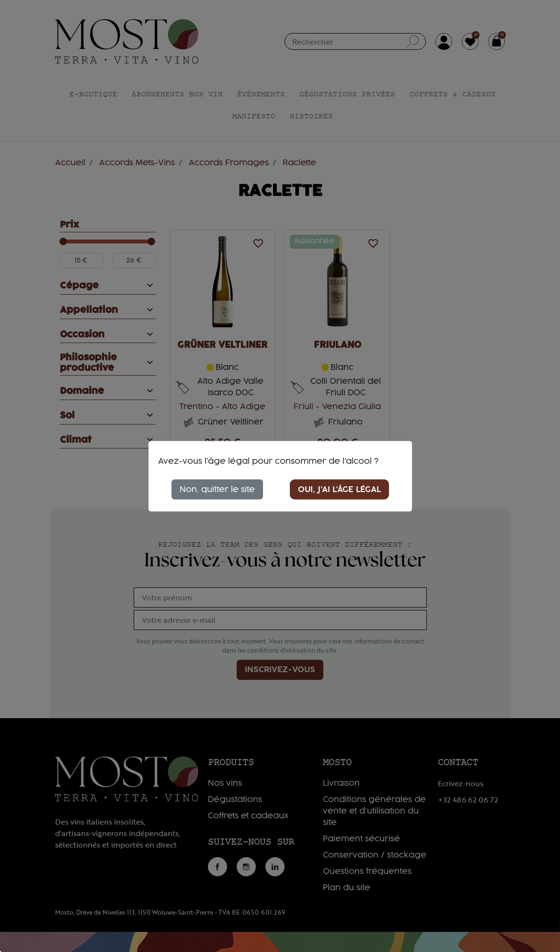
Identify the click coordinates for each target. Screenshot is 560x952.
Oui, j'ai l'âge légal (339, 489)
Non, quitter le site (217, 489)
